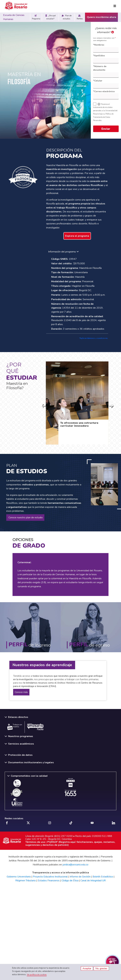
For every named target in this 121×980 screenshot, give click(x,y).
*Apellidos (99, 56)
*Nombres (99, 45)
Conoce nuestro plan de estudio (25, 518)
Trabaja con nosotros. (15, 727)
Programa (36, 17)
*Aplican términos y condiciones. (94, 338)
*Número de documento (100, 68)
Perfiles (80, 17)
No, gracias (101, 968)
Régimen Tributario (26, 881)
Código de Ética (70, 881)
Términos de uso (35, 842)
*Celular (98, 81)
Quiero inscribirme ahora (102, 17)
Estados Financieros (49, 881)
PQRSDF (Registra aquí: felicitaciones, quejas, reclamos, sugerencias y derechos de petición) (70, 843)
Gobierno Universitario (19, 877)
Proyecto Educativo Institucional (50, 877)
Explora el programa (77, 236)
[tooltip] (99, 104)
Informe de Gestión (80, 877)
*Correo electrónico (104, 91)
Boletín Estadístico (103, 877)
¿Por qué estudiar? (50, 17)
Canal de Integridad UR (93, 881)
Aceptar (87, 968)
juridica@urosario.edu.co (75, 865)
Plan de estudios (67, 17)
